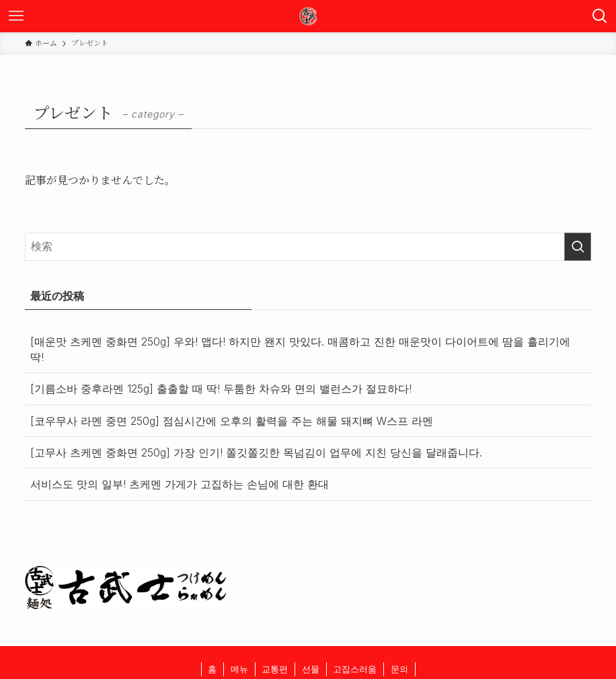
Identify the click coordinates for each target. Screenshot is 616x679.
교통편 (275, 669)
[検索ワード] (308, 247)
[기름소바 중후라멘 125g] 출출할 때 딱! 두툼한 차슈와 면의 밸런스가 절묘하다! (221, 389)
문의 (399, 669)
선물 (311, 669)
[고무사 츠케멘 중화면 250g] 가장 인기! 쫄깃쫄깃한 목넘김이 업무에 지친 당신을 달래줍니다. (256, 452)
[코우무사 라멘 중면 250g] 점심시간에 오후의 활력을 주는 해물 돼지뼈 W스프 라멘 (232, 421)
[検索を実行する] (578, 247)
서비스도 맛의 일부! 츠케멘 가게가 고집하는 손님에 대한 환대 (180, 484)
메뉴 (239, 669)
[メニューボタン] (16, 16)
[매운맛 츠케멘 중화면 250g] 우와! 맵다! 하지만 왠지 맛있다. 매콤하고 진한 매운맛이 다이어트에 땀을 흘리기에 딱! (300, 349)
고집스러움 (355, 669)
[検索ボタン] (600, 16)
